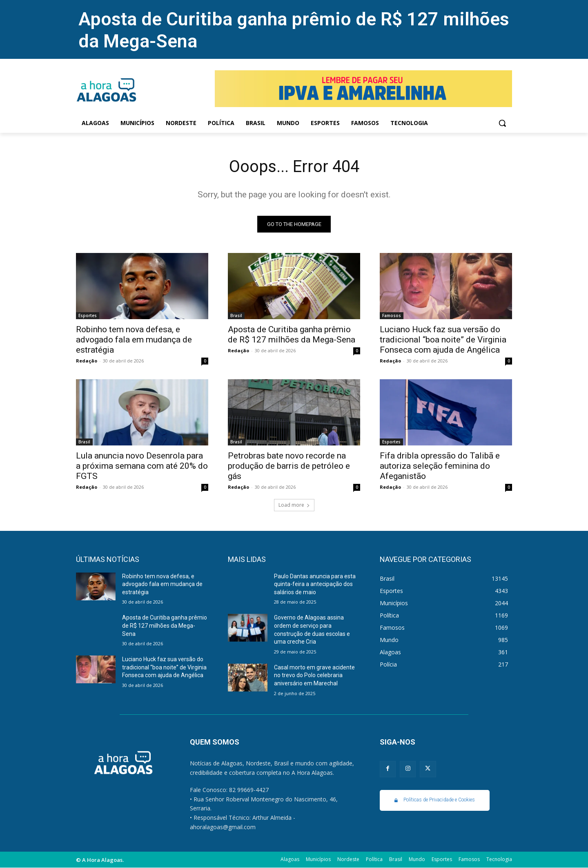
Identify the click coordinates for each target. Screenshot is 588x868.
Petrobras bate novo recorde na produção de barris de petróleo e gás (289, 466)
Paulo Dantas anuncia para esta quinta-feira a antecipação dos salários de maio (315, 584)
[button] (502, 123)
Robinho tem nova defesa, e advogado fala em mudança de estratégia (134, 340)
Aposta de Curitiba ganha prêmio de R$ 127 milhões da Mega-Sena (292, 334)
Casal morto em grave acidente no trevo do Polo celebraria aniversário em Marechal (314, 675)
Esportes (88, 315)
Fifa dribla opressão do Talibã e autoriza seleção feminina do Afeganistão (440, 466)
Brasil (236, 315)
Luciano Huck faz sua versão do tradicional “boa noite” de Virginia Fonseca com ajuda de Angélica (443, 340)
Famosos (392, 315)
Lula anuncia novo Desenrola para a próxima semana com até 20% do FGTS (142, 466)
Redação (87, 361)
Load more (294, 505)
